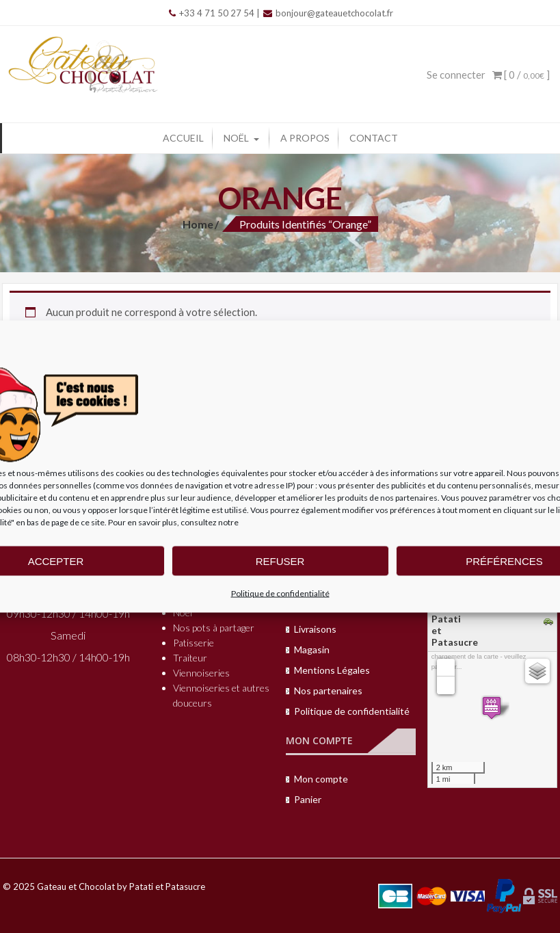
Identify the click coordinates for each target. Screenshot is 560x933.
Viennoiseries (201, 673)
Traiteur (190, 658)
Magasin (312, 649)
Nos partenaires (328, 691)
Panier (308, 799)
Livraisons (315, 629)
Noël (236, 138)
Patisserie (194, 643)
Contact (374, 138)
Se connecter (456, 75)
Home (198, 224)
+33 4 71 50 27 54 (212, 13)
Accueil (183, 138)
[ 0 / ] (521, 75)
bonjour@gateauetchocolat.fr (328, 13)
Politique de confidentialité (280, 593)
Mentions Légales (332, 670)
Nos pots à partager (214, 628)
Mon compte (321, 779)
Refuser (280, 561)
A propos (305, 138)
